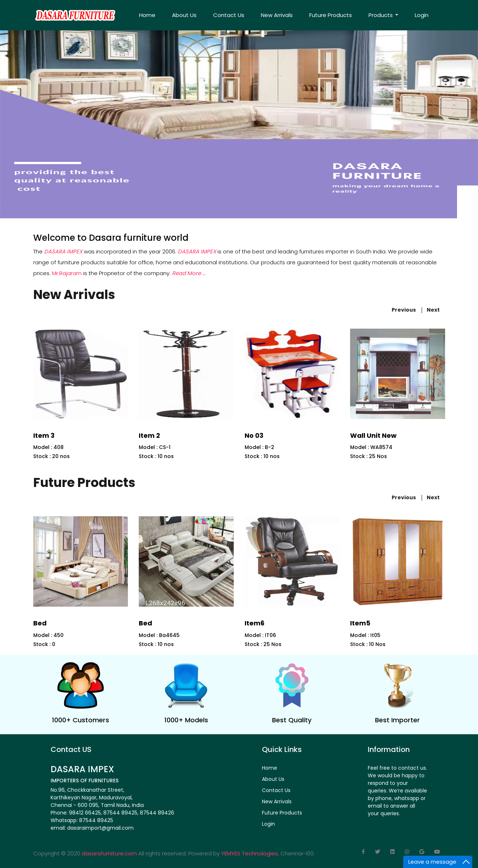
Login (422, 15)
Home (147, 15)
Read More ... (189, 273)
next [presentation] (433, 309)
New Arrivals (277, 15)
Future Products (331, 15)
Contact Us (229, 15)
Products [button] (381, 15)
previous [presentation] (404, 309)
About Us (184, 15)
